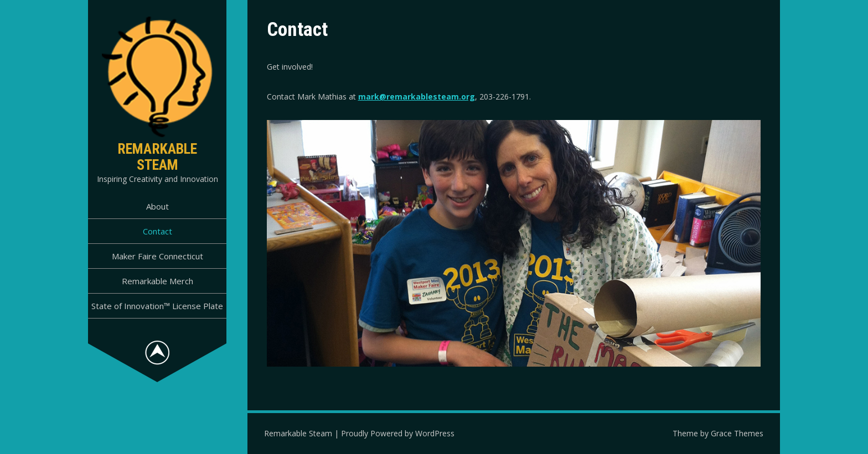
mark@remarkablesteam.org (417, 96)
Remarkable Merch (157, 281)
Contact (157, 231)
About (157, 206)
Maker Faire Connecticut (157, 256)
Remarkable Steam (157, 157)
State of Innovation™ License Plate (157, 306)
